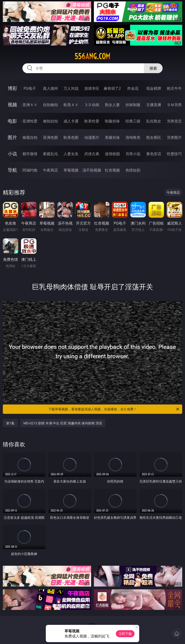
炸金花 (133, 88)
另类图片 (174, 137)
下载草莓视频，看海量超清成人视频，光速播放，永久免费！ (114, 409)
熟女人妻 (112, 105)
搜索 (153, 68)
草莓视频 (71, 170)
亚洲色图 (50, 137)
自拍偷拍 (50, 105)
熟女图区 (154, 137)
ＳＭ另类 (174, 105)
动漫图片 (92, 137)
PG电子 (30, 88)
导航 (12, 170)
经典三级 (133, 121)
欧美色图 (71, 137)
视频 (12, 105)
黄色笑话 (154, 154)
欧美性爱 (92, 121)
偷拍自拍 (50, 121)
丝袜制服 (133, 105)
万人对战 (71, 88)
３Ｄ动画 (92, 105)
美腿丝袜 (112, 137)
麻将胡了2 (112, 88)
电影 (12, 121)
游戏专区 (92, 88)
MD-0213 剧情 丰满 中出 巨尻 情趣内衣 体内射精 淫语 (63, 423)
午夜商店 (50, 170)
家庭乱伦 (50, 154)
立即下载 (125, 634)
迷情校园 (112, 154)
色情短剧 (133, 170)
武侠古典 (92, 154)
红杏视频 (112, 170)
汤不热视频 (92, 170)
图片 (12, 137)
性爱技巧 (174, 154)
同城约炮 (30, 170)
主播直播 (154, 105)
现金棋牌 (154, 88)
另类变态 (174, 121)
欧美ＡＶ (71, 105)
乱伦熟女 (154, 121)
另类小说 (133, 154)
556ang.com (92, 56)
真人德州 (50, 88)
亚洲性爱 (30, 121)
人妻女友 (71, 154)
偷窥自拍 (30, 137)
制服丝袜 (112, 121)
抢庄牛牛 (174, 88)
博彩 (12, 88)
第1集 (10, 423)
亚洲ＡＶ (30, 105)
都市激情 (30, 154)
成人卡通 (71, 121)
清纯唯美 (133, 137)
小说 (12, 154)
